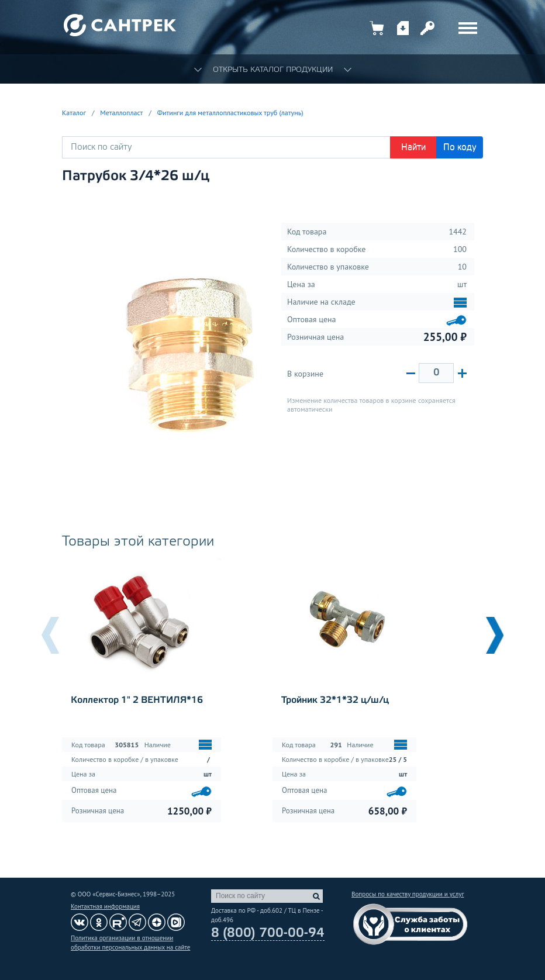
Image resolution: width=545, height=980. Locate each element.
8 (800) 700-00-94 (268, 933)
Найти (413, 147)
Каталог (74, 113)
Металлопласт (121, 113)
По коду (460, 147)
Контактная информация (105, 906)
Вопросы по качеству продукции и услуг (408, 894)
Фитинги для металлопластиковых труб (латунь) (230, 113)
